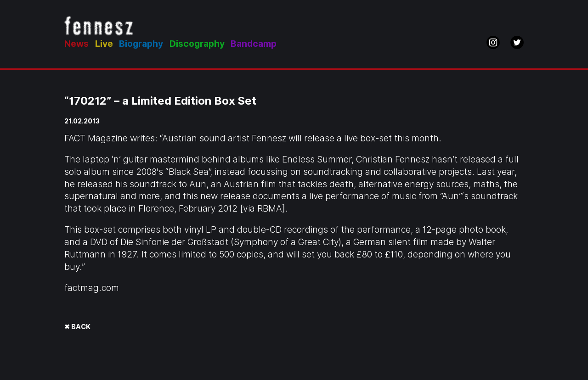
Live (104, 44)
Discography (197, 44)
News (76, 44)
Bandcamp (254, 44)
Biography (141, 44)
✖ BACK (77, 327)
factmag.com (92, 288)
